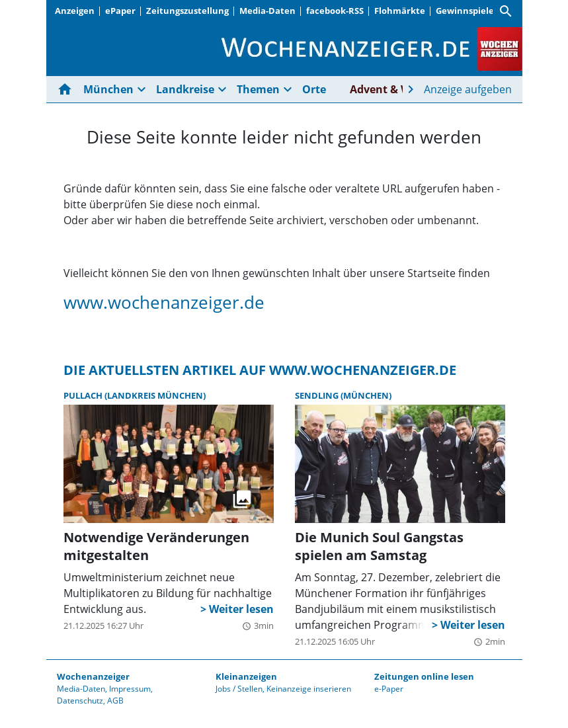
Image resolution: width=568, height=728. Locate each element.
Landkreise (185, 89)
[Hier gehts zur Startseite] (67, 89)
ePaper (120, 11)
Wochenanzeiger (93, 676)
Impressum (130, 689)
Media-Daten (267, 11)
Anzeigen (75, 11)
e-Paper (389, 689)
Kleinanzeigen (246, 676)
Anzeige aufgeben (468, 89)
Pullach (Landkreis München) (135, 395)
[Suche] (506, 11)
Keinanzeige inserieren (309, 689)
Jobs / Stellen (239, 689)
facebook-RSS (335, 11)
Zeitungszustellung (187, 11)
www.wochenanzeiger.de (164, 302)
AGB (115, 701)
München (108, 89)
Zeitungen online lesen (424, 676)
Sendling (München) (343, 395)
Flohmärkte (400, 11)
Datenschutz (80, 701)
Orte (314, 89)
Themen (258, 89)
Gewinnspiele (465, 11)
